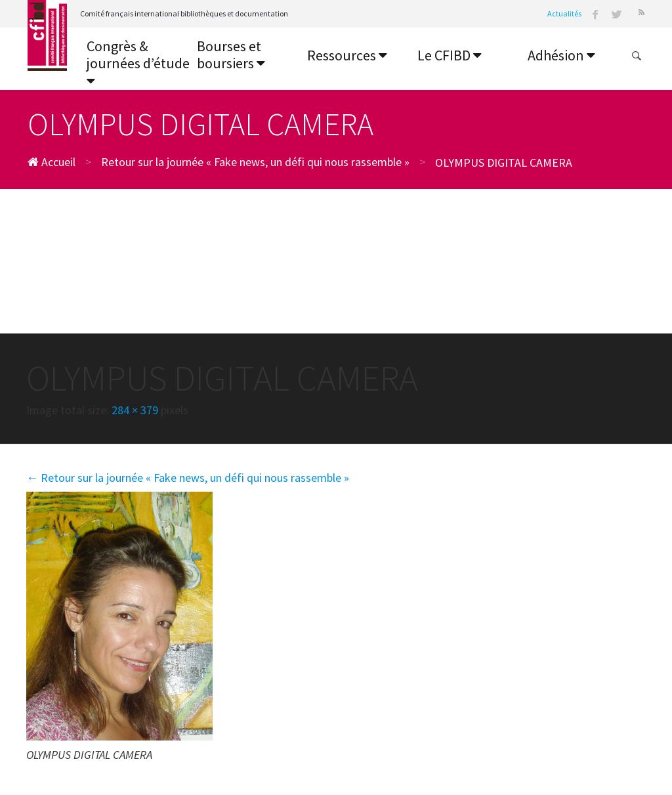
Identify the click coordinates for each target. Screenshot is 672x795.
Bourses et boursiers (231, 55)
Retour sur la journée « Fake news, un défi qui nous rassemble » (255, 162)
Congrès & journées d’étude (138, 63)
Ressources (347, 55)
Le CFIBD (450, 55)
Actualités (564, 13)
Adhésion (561, 55)
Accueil (52, 162)
